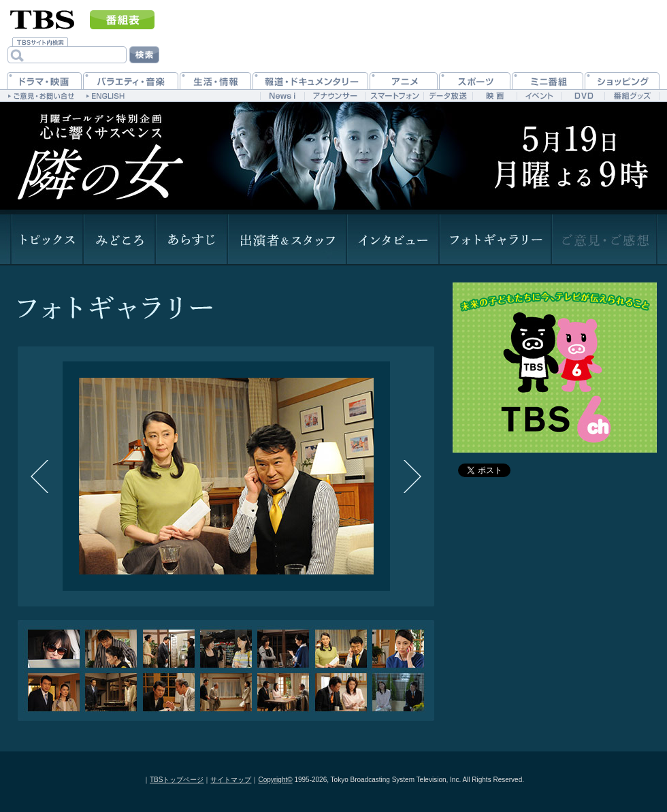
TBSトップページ (177, 780)
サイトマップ (231, 780)
